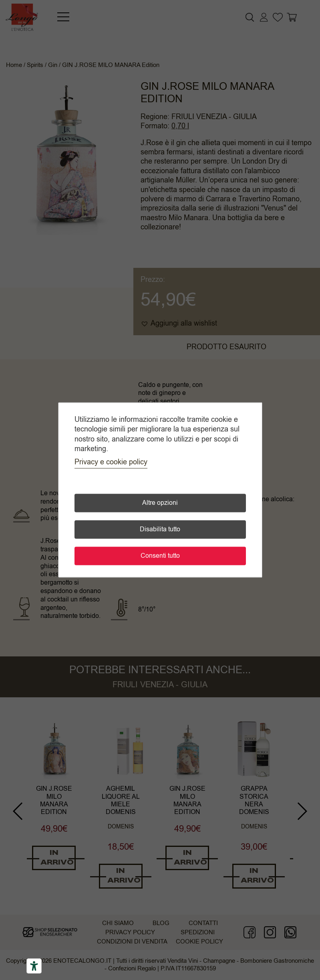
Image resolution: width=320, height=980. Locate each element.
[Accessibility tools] (34, 966)
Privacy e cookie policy (111, 462)
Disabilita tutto (160, 530)
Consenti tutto (160, 556)
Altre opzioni (160, 503)
